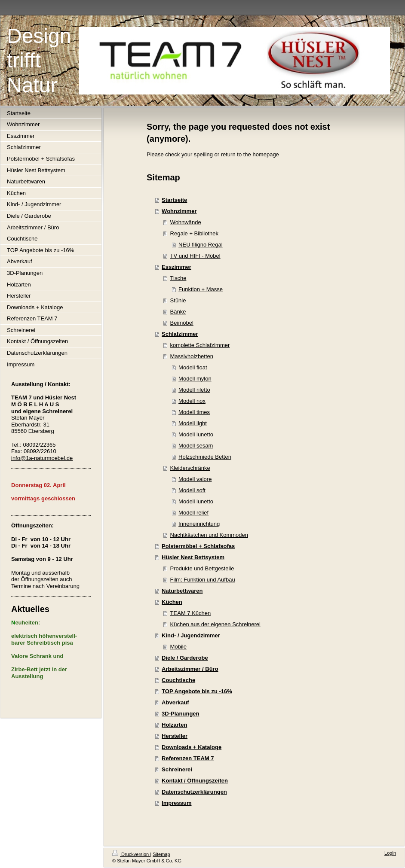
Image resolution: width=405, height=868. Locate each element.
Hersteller (175, 736)
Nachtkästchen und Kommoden (209, 535)
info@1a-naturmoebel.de (42, 458)
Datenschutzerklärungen (194, 792)
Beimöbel (182, 323)
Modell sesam (196, 446)
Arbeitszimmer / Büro (190, 669)
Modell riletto (194, 390)
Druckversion (131, 854)
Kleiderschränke (190, 468)
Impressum (176, 803)
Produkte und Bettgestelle (202, 568)
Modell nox (192, 401)
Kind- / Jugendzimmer (191, 635)
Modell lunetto (196, 434)
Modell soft (192, 490)
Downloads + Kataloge (192, 747)
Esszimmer (176, 267)
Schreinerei (177, 769)
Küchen (172, 602)
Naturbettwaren (182, 591)
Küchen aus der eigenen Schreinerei (215, 624)
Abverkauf (175, 702)
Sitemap (161, 854)
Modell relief (193, 513)
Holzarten (174, 725)
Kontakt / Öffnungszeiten (195, 781)
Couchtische (178, 680)
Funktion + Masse (201, 289)
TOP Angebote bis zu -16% (197, 691)
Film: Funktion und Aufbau (203, 580)
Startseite (174, 200)
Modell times (194, 412)
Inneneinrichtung (199, 524)
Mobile (178, 647)
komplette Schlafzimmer (200, 345)
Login (390, 853)
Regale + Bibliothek (194, 233)
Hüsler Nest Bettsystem (193, 557)
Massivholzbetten (192, 356)
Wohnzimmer (179, 211)
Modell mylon (195, 379)
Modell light (193, 423)
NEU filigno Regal (201, 245)
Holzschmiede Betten (205, 457)
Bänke (178, 312)
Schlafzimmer (180, 334)
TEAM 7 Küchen (191, 613)
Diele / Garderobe (185, 658)
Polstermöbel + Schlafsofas (198, 546)
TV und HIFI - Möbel (195, 256)
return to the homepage (250, 154)
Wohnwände (186, 222)
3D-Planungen (180, 714)
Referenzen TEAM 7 (188, 758)
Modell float (193, 367)
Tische (178, 278)
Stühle (178, 300)
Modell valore (195, 479)
